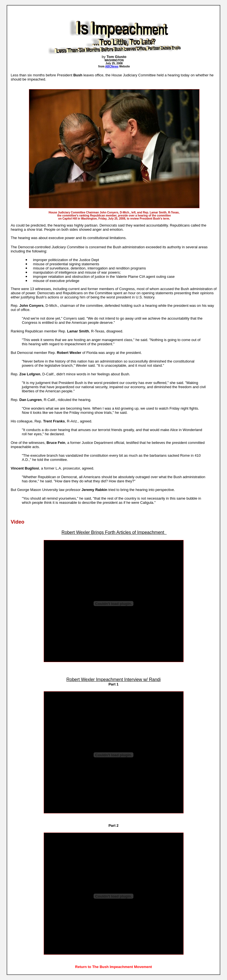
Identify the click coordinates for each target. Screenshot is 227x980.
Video (17, 522)
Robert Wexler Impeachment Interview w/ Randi (113, 679)
